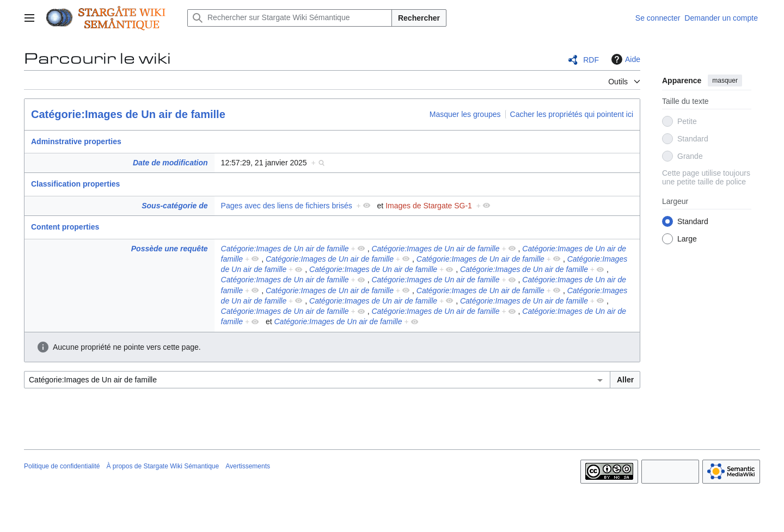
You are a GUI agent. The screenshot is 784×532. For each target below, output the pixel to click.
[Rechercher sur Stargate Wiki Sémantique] (290, 18)
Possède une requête (170, 249)
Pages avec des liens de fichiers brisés (287, 206)
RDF (591, 60)
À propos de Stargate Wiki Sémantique (163, 466)
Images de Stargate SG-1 (429, 206)
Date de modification (170, 163)
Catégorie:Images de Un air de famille (128, 114)
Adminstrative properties (76, 141)
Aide (624, 59)
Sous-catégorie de (174, 206)
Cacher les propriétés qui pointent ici (572, 114)
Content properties (65, 227)
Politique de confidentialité (62, 466)
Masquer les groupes (465, 114)
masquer (725, 81)
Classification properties (75, 184)
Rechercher (419, 18)
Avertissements (248, 466)
